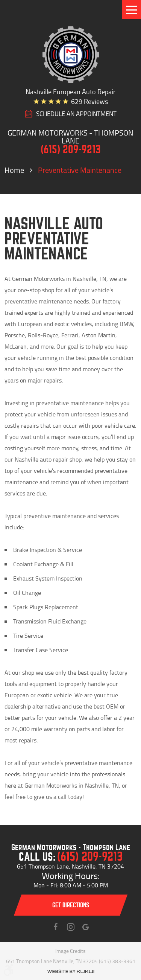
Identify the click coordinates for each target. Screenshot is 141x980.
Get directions (71, 905)
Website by (71, 972)
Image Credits (70, 951)
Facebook (56, 927)
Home (14, 170)
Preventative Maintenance (80, 170)
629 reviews (89, 101)
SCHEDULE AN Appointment (76, 114)
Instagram (71, 927)
